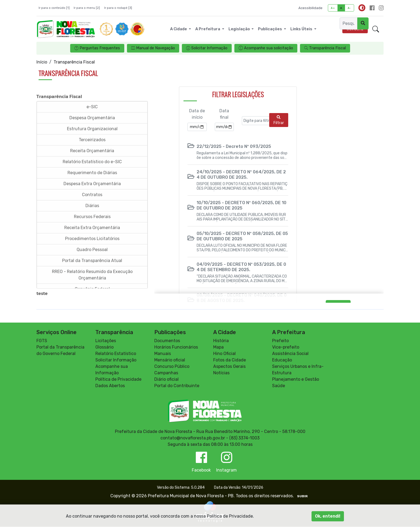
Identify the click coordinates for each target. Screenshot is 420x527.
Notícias (221, 373)
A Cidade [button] (179, 29)
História (221, 341)
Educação (282, 360)
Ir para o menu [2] (87, 8)
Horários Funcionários (176, 347)
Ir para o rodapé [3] (118, 8)
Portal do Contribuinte (177, 386)
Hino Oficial (224, 354)
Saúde (279, 386)
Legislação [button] (240, 29)
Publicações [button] (270, 29)
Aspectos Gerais (229, 367)
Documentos (167, 341)
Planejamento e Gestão (296, 380)
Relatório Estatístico (116, 354)
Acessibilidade (310, 8)
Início (42, 62)
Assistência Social (290, 354)
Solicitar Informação (116, 360)
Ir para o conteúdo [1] (54, 8)
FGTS (42, 341)
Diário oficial (166, 380)
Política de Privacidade (118, 380)
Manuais (163, 354)
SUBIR (302, 496)
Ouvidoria (355, 29)
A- (349, 8)
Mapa (218, 347)
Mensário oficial (170, 360)
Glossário (104, 347)
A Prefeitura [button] (208, 29)
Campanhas (166, 373)
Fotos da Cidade (230, 360)
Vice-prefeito (286, 347)
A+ (333, 8)
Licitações (106, 341)
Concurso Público (172, 367)
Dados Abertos (110, 386)
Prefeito (280, 341)
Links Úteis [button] (302, 29)
